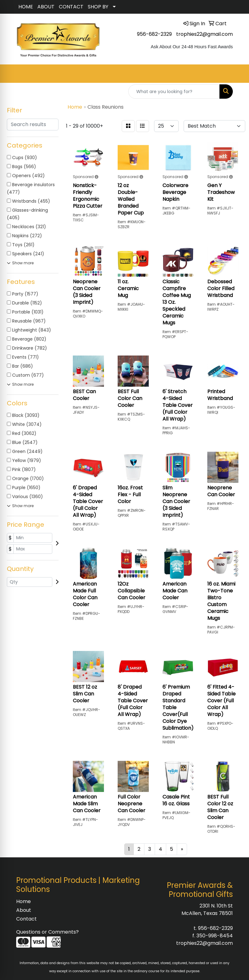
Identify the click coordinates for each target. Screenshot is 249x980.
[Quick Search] (174, 92)
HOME (26, 7)
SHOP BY (98, 7)
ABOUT (46, 7)
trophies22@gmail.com (204, 34)
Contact (26, 919)
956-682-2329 (154, 34)
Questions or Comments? (47, 932)
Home (23, 901)
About (24, 910)
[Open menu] (237, 74)
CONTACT (71, 7)
